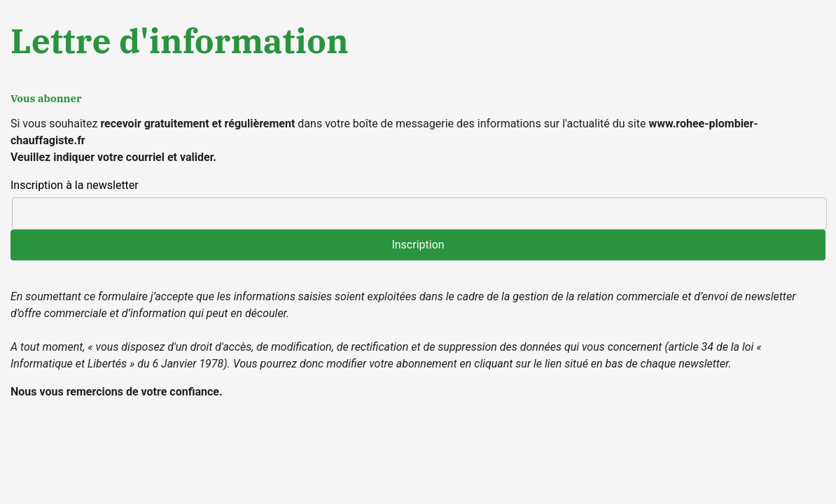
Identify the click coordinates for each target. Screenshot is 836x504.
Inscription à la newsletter (75, 185)
